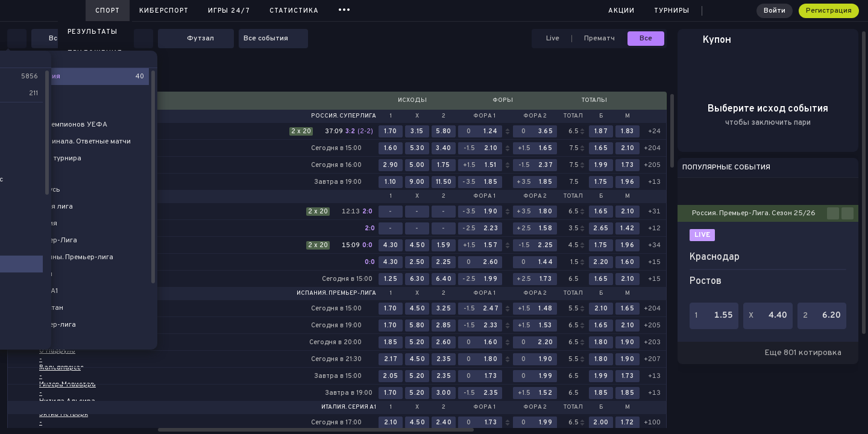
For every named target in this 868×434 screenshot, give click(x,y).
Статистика (294, 11)
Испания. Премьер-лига (336, 294)
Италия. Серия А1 (349, 407)
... (344, 9)
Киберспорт (164, 11)
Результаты (93, 32)
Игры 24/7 (229, 11)
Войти (775, 11)
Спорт (108, 11)
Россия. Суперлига (344, 116)
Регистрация (829, 11)
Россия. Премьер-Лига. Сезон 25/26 (754, 213)
